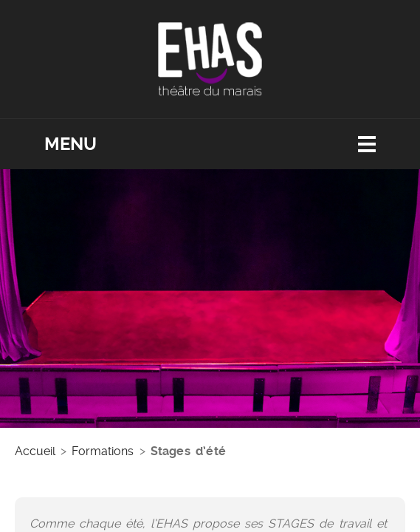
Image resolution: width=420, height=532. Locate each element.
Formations (103, 451)
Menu (70, 144)
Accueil (35, 451)
